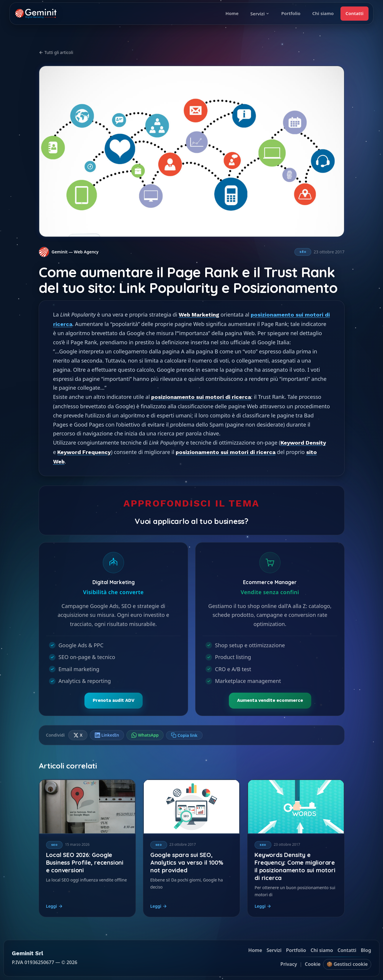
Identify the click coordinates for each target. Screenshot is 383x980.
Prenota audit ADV (113, 700)
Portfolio (291, 13)
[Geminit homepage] (36, 14)
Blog (366, 950)
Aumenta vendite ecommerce (270, 700)
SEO (303, 252)
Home (232, 13)
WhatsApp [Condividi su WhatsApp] (145, 735)
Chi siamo (323, 13)
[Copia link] (184, 735)
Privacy (289, 964)
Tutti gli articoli (56, 52)
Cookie (313, 964)
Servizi (260, 14)
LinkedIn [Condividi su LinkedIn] (107, 735)
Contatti (355, 13)
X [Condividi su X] (78, 735)
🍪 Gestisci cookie (347, 964)
